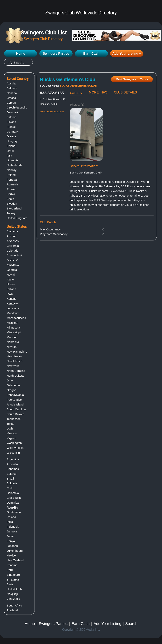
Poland (11, 175)
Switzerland (14, 208)
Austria (11, 83)
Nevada (12, 347)
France (11, 127)
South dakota (15, 414)
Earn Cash (91, 54)
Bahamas (13, 469)
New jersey (14, 356)
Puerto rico (14, 400)
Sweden (12, 204)
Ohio (10, 380)
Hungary (12, 141)
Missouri (12, 337)
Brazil (10, 478)
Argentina (13, 459)
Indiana (11, 289)
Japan (11, 536)
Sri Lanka (13, 579)
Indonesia (13, 527)
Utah (10, 428)
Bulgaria (12, 483)
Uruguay (12, 594)
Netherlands (14, 165)
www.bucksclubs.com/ (52, 111)
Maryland (13, 313)
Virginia (12, 438)
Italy (9, 156)
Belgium (12, 88)
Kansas (12, 299)
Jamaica (12, 531)
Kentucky (13, 303)
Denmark (13, 112)
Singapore (13, 575)
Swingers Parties (56, 54)
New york (13, 366)
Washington (14, 443)
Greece (11, 136)
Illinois (11, 284)
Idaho (10, 279)
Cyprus (11, 103)
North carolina (16, 371)
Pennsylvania (15, 395)
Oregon (12, 390)
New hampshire (17, 352)
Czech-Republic (17, 107)
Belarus (12, 474)
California (13, 246)
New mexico (15, 361)
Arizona (12, 236)
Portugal (12, 180)
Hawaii (11, 275)
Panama (12, 565)
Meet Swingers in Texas (132, 79)
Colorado (13, 251)
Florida (11, 265)
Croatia (11, 98)
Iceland (11, 517)
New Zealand (15, 560)
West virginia (15, 448)
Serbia (11, 194)
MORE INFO (98, 92)
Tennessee (14, 419)
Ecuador (12, 507)
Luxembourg (15, 551)
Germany (13, 131)
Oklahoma (13, 385)
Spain (10, 199)
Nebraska (13, 342)
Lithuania (13, 160)
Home (21, 54)
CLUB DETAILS (126, 92)
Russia (11, 189)
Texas (10, 424)
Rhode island (15, 404)
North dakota (15, 376)
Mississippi (14, 332)
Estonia (12, 117)
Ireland (11, 146)
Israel (10, 151)
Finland (11, 122)
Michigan (12, 323)
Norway (12, 170)
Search (131, 624)
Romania (12, 184)
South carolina (16, 409)
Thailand (12, 610)
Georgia (12, 270)
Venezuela (13, 599)
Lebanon (12, 546)
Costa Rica (14, 498)
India (10, 522)
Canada (12, 93)
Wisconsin (13, 453)
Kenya (11, 541)
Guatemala (14, 512)
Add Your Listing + (127, 54)
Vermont (12, 433)
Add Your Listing (107, 624)
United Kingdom (17, 218)
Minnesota (13, 327)
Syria (10, 584)
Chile (10, 488)
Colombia (13, 493)
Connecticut (14, 255)
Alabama (12, 231)
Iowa (10, 294)
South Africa (14, 605)
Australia (12, 464)
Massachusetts (16, 318)
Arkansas (13, 241)
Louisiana (13, 308)
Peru (10, 570)
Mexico (11, 555)
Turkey (11, 213)
